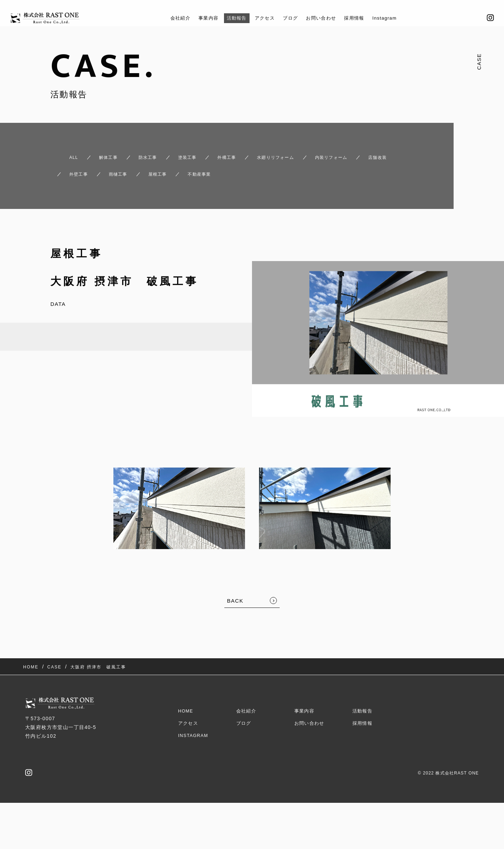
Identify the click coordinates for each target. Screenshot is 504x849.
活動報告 (231, 18)
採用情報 (362, 18)
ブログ (291, 18)
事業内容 (200, 18)
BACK (235, 588)
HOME (187, 688)
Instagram (395, 18)
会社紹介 (169, 18)
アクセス (262, 18)
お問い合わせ (325, 18)
